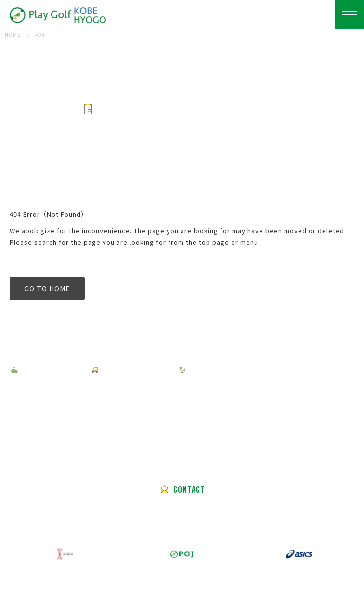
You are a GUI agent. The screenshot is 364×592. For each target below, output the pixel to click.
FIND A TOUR (47, 370)
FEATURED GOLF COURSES (240, 370)
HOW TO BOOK (131, 370)
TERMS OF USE (124, 392)
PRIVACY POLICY (50, 392)
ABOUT (184, 392)
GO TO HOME (47, 289)
